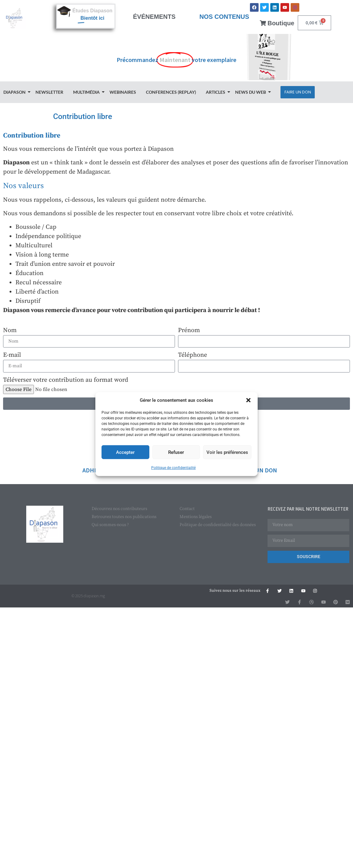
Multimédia (87, 92)
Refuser (176, 452)
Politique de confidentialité (173, 468)
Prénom (189, 330)
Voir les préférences (227, 452)
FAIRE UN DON (258, 470)
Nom (10, 330)
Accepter (125, 452)
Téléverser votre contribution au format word (66, 380)
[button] (248, 400)
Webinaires (123, 92)
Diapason (15, 92)
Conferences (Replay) (171, 92)
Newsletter (49, 92)
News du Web (251, 92)
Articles (216, 92)
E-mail (12, 355)
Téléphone (193, 355)
